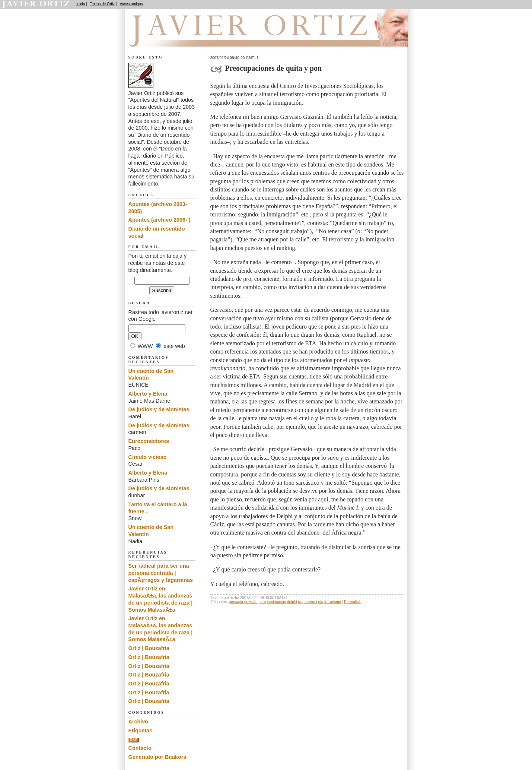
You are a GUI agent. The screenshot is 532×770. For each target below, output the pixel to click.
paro (262, 602)
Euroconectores (149, 441)
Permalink (352, 602)
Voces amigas (131, 4)
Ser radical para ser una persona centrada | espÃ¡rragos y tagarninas (161, 573)
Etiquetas (141, 731)
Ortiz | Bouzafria (149, 648)
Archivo (138, 722)
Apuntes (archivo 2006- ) (160, 220)
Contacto (140, 748)
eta (321, 602)
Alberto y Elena (148, 394)
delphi (292, 602)
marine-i (310, 602)
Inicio (81, 4)
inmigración (276, 602)
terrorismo (333, 602)
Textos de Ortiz (103, 4)
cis (300, 602)
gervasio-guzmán (243, 602)
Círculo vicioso (148, 457)
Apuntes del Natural (170, 38)
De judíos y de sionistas (159, 409)
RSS (134, 740)
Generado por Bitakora (157, 757)
